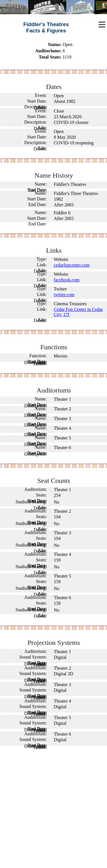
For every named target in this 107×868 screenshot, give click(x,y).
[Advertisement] (53, 810)
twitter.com (64, 295)
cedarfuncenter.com (72, 265)
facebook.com (67, 280)
